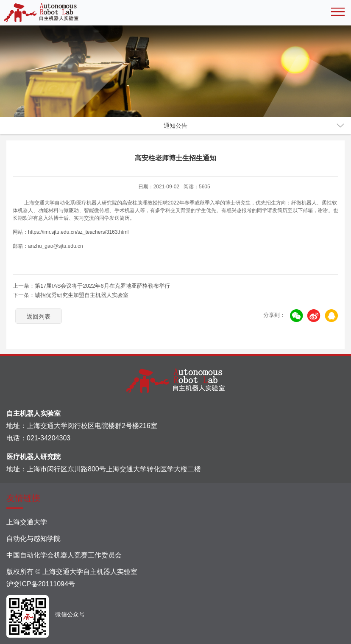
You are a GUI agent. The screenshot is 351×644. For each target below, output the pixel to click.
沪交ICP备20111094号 (41, 584)
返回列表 (39, 316)
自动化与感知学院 (33, 539)
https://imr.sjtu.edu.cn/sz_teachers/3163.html (78, 232)
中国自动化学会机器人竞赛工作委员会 (64, 555)
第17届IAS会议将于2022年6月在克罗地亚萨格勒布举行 (102, 286)
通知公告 (175, 126)
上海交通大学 (27, 522)
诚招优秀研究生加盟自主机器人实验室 (82, 295)
